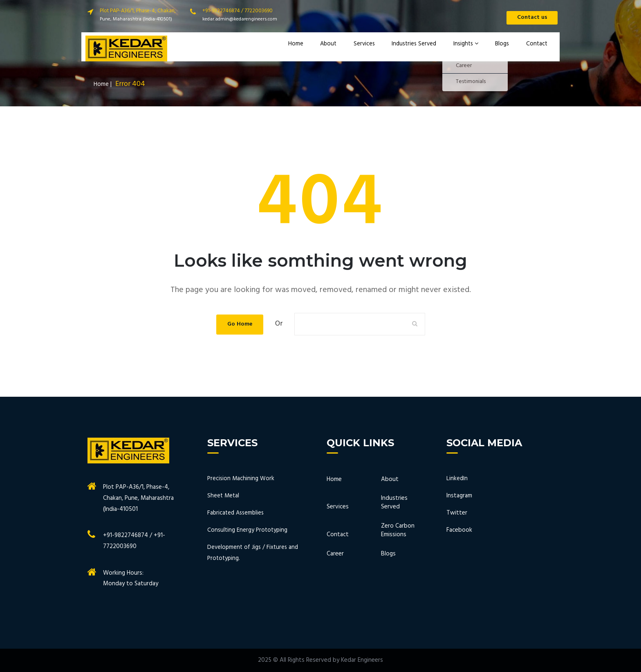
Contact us (529, 18)
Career (335, 554)
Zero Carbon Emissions (398, 531)
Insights (469, 49)
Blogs (504, 49)
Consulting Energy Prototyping (248, 530)
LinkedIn (457, 479)
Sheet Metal (224, 496)
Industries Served (417, 49)
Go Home (240, 324)
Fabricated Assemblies (237, 513)
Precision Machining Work (241, 479)
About (334, 49)
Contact (536, 49)
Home (305, 49)
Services (368, 49)
